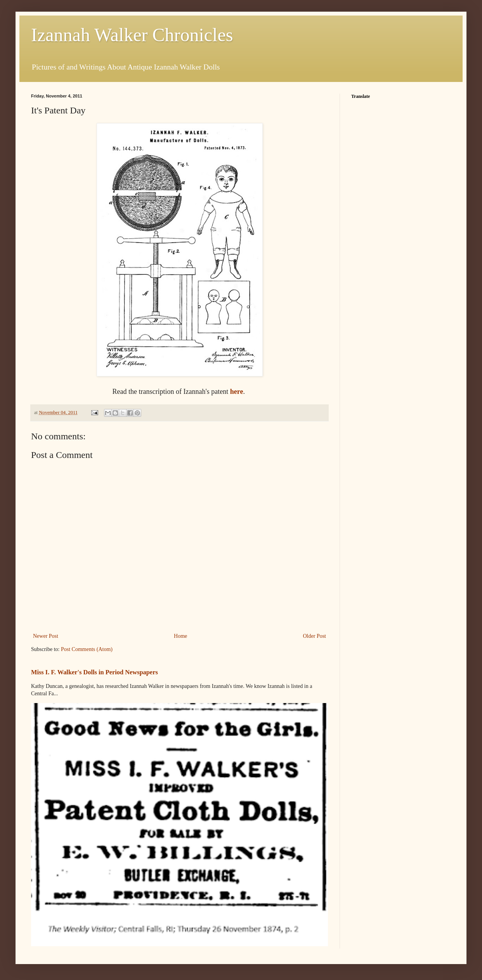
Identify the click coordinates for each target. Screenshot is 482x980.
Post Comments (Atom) (87, 649)
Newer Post (46, 636)
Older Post (315, 636)
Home (180, 636)
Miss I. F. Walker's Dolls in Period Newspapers (94, 672)
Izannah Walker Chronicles (132, 35)
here (237, 392)
